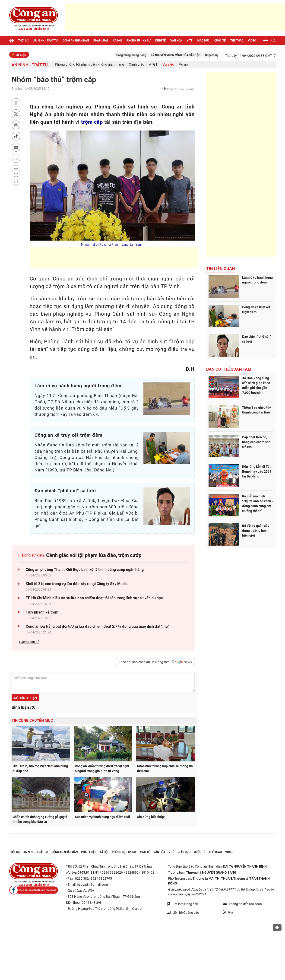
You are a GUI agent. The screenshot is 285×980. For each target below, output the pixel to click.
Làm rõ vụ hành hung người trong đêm (257, 280)
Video (252, 41)
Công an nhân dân (76, 41)
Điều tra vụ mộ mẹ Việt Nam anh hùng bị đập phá (40, 768)
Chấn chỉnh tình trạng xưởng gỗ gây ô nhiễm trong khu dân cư (40, 819)
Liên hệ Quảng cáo (183, 912)
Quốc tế (220, 41)
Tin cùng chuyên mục (32, 721)
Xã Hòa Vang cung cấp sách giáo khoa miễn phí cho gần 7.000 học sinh (256, 385)
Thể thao (237, 41)
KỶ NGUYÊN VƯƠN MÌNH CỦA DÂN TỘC (190, 55)
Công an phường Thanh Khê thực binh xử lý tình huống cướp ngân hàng (85, 570)
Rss (228, 912)
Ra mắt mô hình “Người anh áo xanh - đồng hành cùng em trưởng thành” (258, 504)
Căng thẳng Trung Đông (145, 55)
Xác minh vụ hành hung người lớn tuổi (102, 817)
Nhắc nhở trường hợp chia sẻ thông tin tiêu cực (165, 768)
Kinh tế (160, 41)
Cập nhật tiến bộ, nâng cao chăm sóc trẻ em (256, 442)
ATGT (153, 65)
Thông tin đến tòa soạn (242, 904)
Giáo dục (203, 41)
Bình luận (23, 707)
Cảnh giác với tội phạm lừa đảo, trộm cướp (94, 555)
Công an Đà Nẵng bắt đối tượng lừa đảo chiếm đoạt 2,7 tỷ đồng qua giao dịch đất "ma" (97, 626)
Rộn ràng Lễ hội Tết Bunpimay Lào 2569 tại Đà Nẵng (257, 471)
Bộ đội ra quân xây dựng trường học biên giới (256, 531)
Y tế (190, 41)
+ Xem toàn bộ (29, 642)
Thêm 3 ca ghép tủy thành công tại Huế (256, 410)
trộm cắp (92, 122)
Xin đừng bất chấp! (151, 817)
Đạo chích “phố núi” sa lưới (256, 339)
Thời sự (23, 41)
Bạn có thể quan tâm (229, 369)
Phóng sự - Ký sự (139, 41)
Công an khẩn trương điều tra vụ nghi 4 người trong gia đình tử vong (102, 768)
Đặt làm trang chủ (182, 904)
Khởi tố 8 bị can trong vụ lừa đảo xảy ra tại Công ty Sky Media (77, 584)
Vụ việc (168, 65)
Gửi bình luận (25, 698)
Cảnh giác (136, 65)
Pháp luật (101, 41)
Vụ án (183, 65)
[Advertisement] (175, 17)
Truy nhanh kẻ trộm (42, 612)
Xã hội (117, 41)
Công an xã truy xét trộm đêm (256, 310)
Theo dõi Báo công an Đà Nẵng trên (155, 662)
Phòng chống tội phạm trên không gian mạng (89, 65)
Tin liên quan (221, 269)
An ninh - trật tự (46, 41)
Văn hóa (176, 41)
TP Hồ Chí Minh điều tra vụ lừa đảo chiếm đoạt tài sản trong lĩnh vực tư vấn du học (94, 598)
